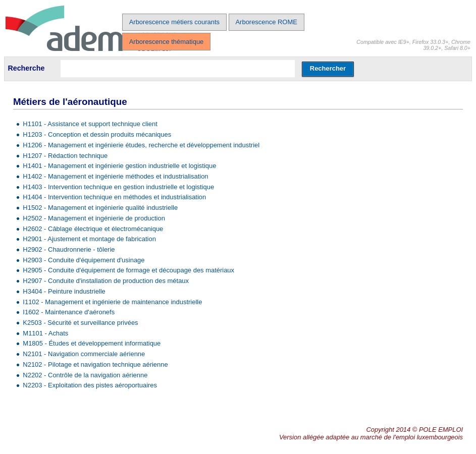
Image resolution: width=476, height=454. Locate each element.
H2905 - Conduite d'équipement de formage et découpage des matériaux (128, 270)
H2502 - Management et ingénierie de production (94, 218)
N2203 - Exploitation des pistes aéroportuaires (90, 385)
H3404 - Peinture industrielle (64, 291)
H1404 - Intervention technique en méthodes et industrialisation (114, 197)
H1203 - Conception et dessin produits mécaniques (97, 134)
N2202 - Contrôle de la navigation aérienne (85, 375)
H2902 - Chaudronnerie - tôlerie (69, 249)
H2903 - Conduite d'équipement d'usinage (84, 260)
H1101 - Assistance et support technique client (90, 124)
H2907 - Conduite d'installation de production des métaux (106, 281)
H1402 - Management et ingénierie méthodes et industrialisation (115, 176)
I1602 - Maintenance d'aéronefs (69, 312)
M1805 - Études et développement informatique (92, 343)
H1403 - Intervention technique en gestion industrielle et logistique (118, 187)
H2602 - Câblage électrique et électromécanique (93, 229)
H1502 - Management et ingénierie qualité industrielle (100, 208)
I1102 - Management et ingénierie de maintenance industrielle (112, 302)
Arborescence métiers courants (174, 22)
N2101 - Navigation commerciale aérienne (84, 354)
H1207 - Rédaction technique (65, 156)
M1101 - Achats (45, 333)
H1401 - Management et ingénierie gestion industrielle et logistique (119, 166)
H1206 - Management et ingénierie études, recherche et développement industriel (141, 145)
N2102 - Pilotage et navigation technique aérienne (95, 364)
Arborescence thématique (167, 42)
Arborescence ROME (266, 22)
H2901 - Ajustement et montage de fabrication (89, 239)
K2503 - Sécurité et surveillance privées (80, 323)
